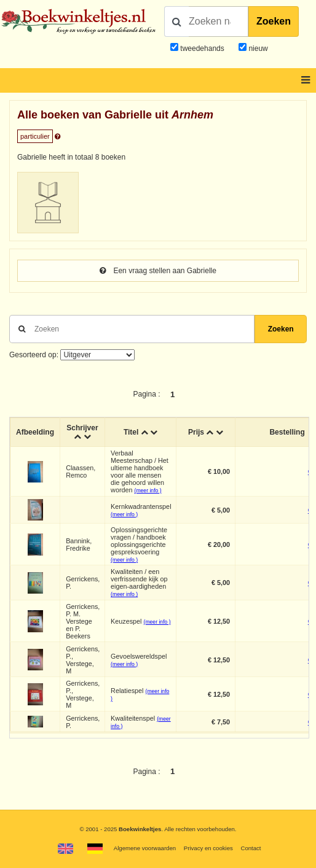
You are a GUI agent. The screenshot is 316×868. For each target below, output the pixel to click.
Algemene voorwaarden (145, 848)
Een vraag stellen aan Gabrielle (158, 271)
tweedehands (202, 48)
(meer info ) (148, 490)
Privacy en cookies (208, 848)
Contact (251, 848)
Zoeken (274, 21)
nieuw (257, 48)
